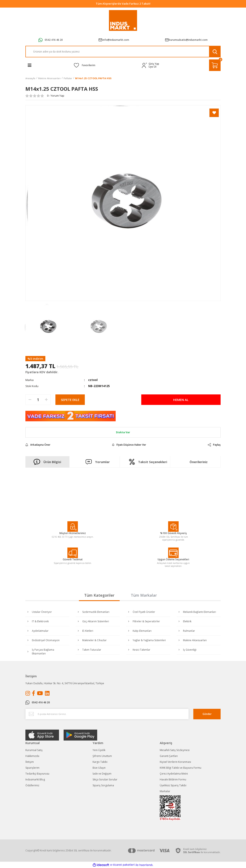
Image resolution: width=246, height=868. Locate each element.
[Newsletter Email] (107, 714)
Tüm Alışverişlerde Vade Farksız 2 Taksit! (123, 4)
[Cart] (215, 65)
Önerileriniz (199, 462)
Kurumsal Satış (34, 750)
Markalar (165, 791)
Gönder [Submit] (207, 714)
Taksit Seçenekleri (148, 462)
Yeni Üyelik (99, 750)
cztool (93, 380)
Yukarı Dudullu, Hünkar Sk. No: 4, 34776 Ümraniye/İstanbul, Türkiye (65, 683)
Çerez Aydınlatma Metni (174, 774)
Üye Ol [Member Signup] (152, 67)
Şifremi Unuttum (102, 756)
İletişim (30, 762)
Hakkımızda (32, 756)
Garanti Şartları (169, 756)
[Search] (123, 52)
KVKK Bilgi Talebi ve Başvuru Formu (181, 768)
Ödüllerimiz (32, 785)
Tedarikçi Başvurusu (37, 774)
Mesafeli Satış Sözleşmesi (175, 750)
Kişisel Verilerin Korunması (175, 762)
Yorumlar (98, 462)
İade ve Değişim (102, 774)
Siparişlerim (32, 768)
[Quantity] (38, 400)
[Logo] (123, 21)
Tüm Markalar (144, 595)
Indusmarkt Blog (35, 779)
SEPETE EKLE (70, 400)
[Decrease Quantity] (30, 400)
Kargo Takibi (100, 762)
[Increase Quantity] (46, 400)
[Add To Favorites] (214, 113)
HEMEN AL (181, 400)
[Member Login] (145, 65)
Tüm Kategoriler (99, 595)
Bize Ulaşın (99, 768)
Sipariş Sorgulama (103, 785)
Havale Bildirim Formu (173, 779)
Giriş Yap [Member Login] (154, 64)
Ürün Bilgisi (47, 462)
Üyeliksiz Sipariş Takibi (173, 785)
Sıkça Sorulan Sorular (105, 779)
